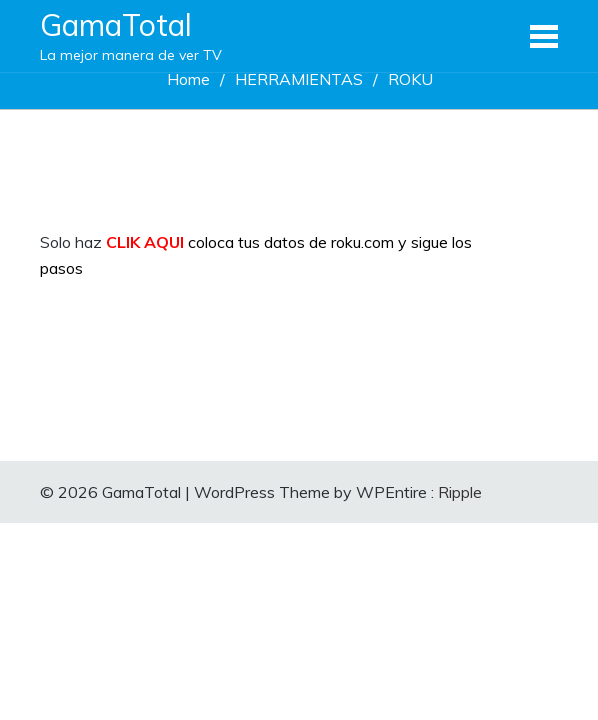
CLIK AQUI (145, 242)
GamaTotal (116, 25)
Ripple (460, 492)
